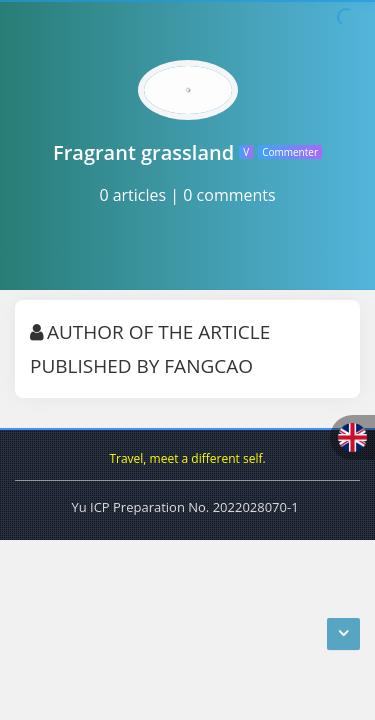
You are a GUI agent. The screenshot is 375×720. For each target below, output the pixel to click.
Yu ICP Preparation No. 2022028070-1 (184, 507)
